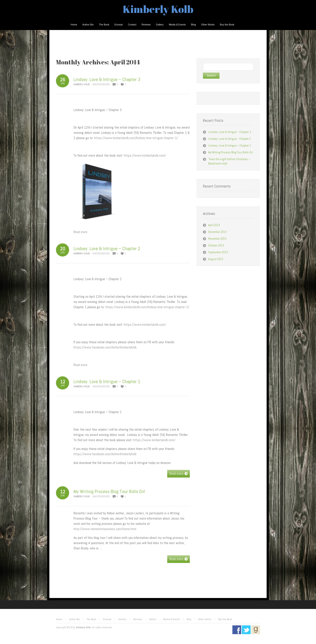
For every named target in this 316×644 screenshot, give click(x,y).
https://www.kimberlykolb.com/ (145, 155)
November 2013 (217, 239)
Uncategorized (101, 84)
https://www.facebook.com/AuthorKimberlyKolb (105, 347)
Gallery (153, 619)
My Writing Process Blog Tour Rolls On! (109, 491)
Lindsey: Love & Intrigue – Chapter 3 (107, 79)
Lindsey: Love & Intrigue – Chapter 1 (107, 381)
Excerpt (107, 619)
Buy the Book (225, 619)
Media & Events (172, 619)
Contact (122, 619)
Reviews (138, 619)
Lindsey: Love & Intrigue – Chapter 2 (107, 248)
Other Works (205, 619)
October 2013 (216, 245)
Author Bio (74, 619)
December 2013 (217, 232)
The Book (92, 619)
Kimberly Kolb (158, 9)
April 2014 (214, 225)
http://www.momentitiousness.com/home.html (105, 529)
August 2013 (216, 259)
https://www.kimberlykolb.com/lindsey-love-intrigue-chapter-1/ (136, 138)
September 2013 (218, 252)
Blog (189, 619)
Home (59, 619)
